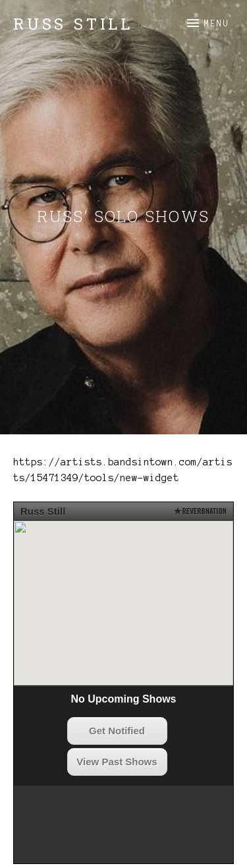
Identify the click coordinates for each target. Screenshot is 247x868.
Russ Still (73, 24)
